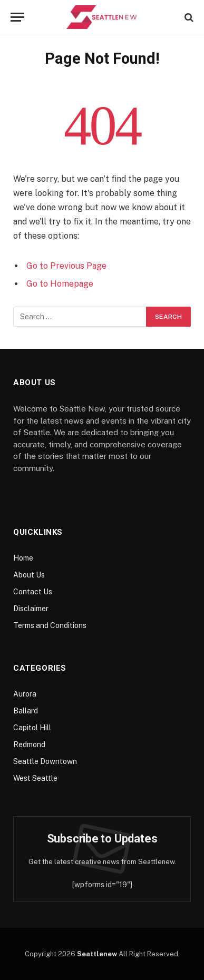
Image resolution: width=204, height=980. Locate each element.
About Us (29, 575)
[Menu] (17, 17)
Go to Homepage (60, 284)
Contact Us (33, 592)
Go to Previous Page (66, 266)
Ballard (26, 711)
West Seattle (35, 778)
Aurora (25, 694)
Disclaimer (31, 609)
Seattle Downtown (45, 761)
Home (23, 558)
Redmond (29, 744)
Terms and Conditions (50, 625)
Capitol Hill (32, 728)
